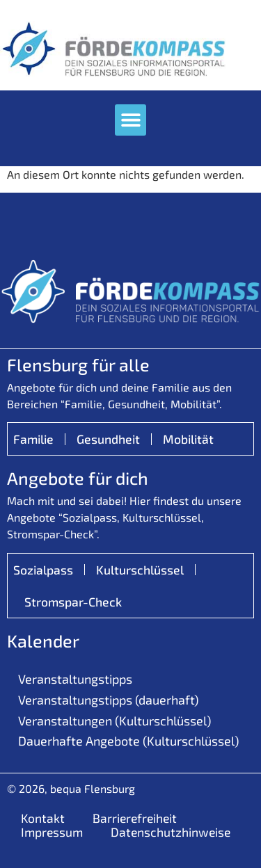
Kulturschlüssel (140, 570)
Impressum (52, 832)
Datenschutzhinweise (171, 832)
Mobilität (188, 439)
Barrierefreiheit (135, 818)
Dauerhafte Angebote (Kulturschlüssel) (128, 741)
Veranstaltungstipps (75, 679)
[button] (130, 120)
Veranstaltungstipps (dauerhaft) (108, 700)
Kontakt (43, 818)
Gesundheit (108, 439)
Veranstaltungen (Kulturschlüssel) (114, 721)
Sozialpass (43, 570)
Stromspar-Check (73, 602)
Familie (33, 439)
